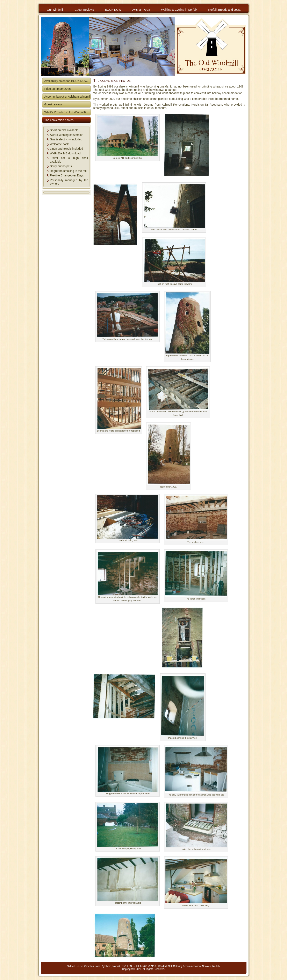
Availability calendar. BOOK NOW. (66, 81)
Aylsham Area (141, 10)
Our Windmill (55, 10)
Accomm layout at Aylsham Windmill (68, 97)
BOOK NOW (113, 10)
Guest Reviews (84, 10)
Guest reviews (54, 104)
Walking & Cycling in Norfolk (179, 10)
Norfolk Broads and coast (224, 10)
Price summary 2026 (58, 89)
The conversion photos (59, 120)
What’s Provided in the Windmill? (65, 112)
